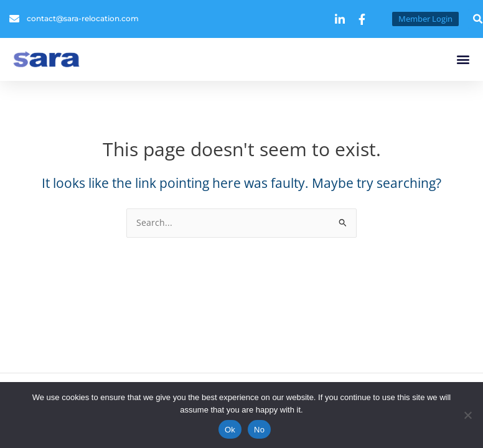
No (259, 430)
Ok (230, 430)
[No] (467, 415)
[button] (463, 59)
